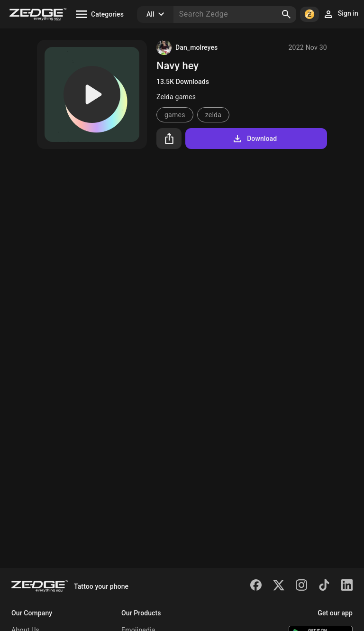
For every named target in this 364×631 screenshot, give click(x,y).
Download (254, 139)
